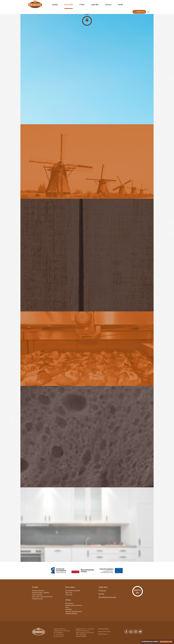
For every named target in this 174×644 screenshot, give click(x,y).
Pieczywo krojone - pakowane (41, 592)
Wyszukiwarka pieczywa (107, 597)
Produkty (55, 4)
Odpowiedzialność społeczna (74, 605)
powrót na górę (137, 591)
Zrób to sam (69, 595)
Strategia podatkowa (71, 613)
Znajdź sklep (95, 4)
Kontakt (120, 4)
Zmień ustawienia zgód (166, 642)
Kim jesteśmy (69, 603)
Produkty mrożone (37, 599)
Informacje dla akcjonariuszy (74, 611)
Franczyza (108, 4)
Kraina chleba (69, 4)
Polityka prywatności (103, 629)
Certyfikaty (69, 609)
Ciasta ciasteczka (37, 595)
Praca (67, 607)
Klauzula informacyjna (104, 631)
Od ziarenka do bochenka (73, 590)
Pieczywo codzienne (38, 590)
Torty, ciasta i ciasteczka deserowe (42, 597)
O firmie (82, 4)
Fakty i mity (69, 592)
